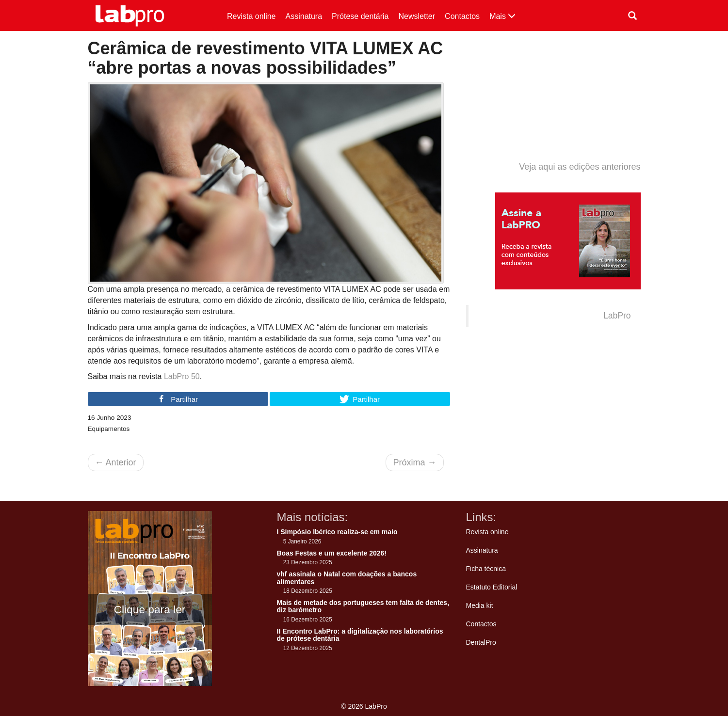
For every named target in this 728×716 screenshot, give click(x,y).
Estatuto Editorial (492, 587)
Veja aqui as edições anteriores (580, 167)
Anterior (116, 462)
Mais (502, 16)
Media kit (480, 605)
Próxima (414, 462)
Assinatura (304, 16)
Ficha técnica (486, 569)
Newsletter (417, 16)
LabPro (617, 316)
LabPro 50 (182, 376)
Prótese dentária (360, 16)
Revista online (251, 16)
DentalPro (481, 642)
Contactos (462, 16)
